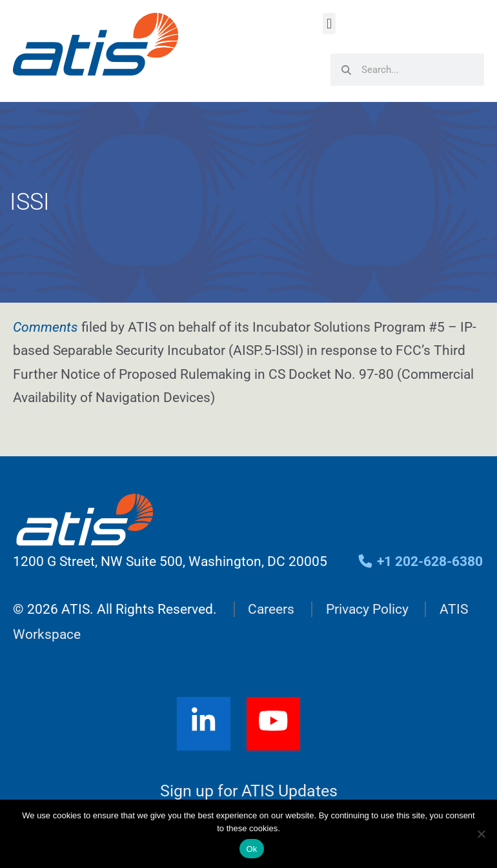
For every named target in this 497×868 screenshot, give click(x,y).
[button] (329, 24)
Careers (271, 609)
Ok (251, 849)
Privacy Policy (367, 609)
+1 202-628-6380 (420, 561)
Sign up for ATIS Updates (249, 791)
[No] (481, 834)
